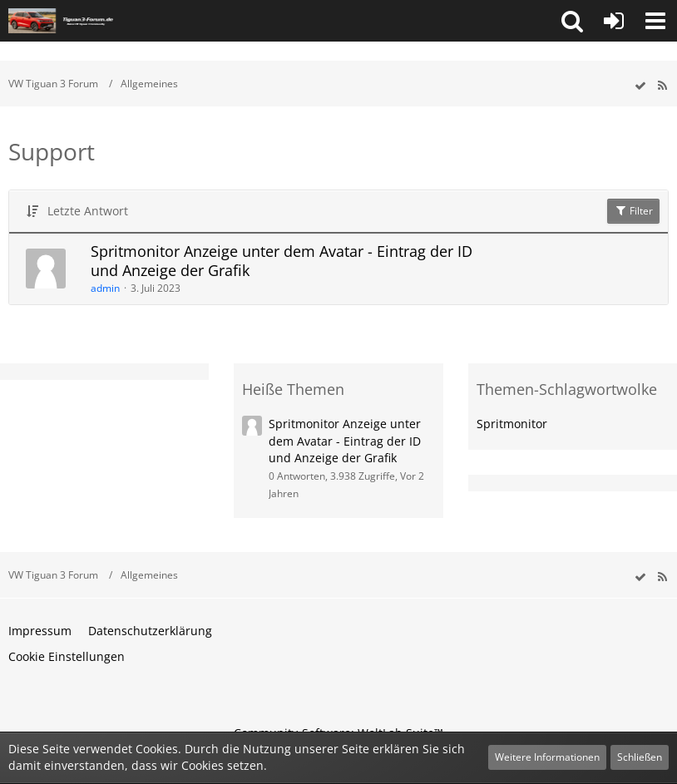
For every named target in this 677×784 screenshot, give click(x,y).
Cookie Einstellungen (67, 656)
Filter (633, 211)
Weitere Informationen (547, 757)
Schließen (640, 757)
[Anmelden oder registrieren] (614, 21)
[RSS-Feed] (662, 86)
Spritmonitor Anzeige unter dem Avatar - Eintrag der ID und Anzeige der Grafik (282, 261)
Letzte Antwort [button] (88, 211)
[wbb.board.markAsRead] (640, 86)
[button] (572, 21)
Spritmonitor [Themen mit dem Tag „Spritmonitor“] (512, 424)
